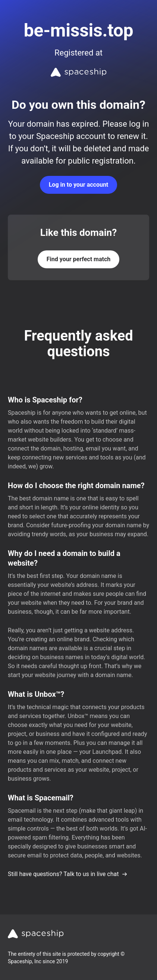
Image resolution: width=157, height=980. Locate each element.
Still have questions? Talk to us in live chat (68, 874)
